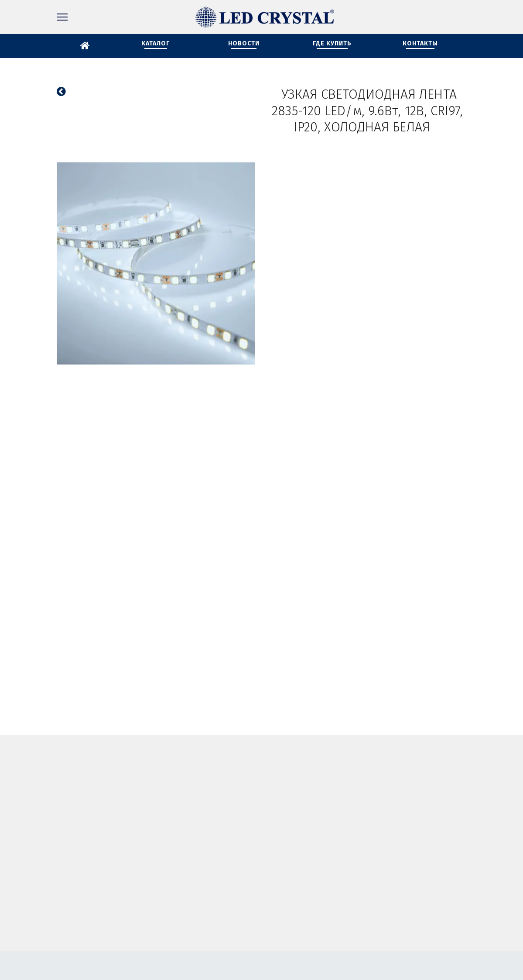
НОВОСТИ (244, 43)
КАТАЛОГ (156, 43)
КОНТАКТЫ (420, 43)
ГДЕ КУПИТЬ (332, 43)
